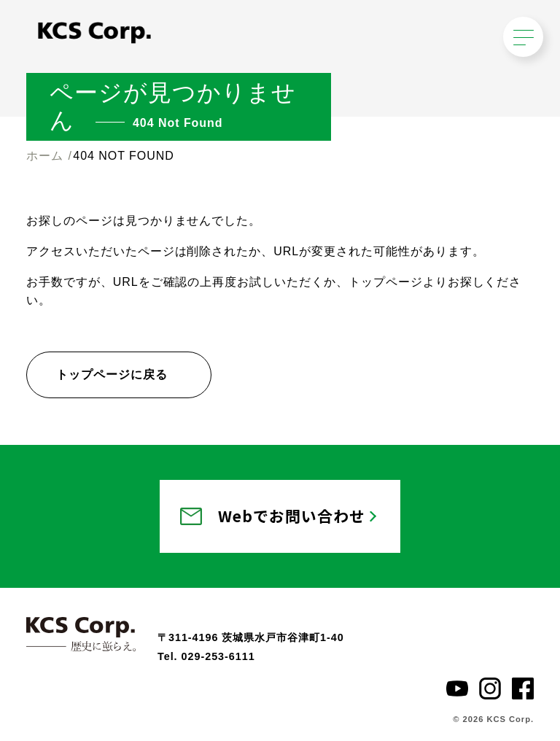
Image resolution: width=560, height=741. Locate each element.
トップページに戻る (112, 375)
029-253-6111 (218, 656)
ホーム (45, 156)
